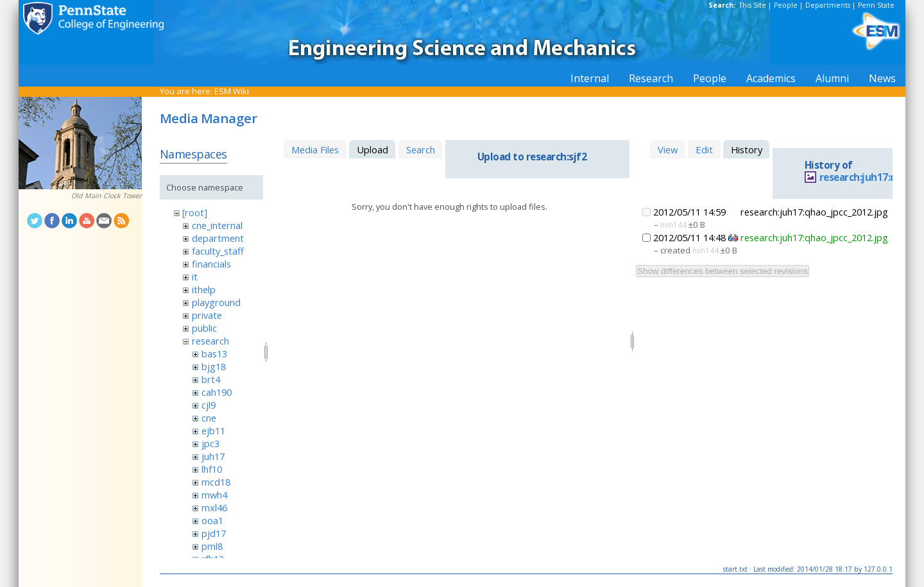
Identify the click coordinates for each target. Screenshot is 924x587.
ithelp (204, 289)
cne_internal (217, 225)
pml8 (212, 546)
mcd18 (216, 482)
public (204, 328)
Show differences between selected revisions (723, 271)
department (218, 238)
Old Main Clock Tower (107, 196)
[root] (195, 212)
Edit (704, 149)
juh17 (213, 456)
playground (216, 302)
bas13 (214, 353)
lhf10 (212, 469)
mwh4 (214, 495)
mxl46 (214, 507)
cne (209, 418)
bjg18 (214, 366)
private (207, 315)
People (786, 5)
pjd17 (214, 533)
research (210, 341)
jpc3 (210, 443)
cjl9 (209, 405)
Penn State (876, 5)
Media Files (315, 149)
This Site (753, 5)
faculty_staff (218, 251)
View (668, 149)
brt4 (211, 379)
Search (421, 149)
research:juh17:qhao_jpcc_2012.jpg (814, 237)
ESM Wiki (232, 91)
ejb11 (213, 430)
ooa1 (212, 520)
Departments (828, 5)
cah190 (217, 392)
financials (211, 264)
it (195, 276)
